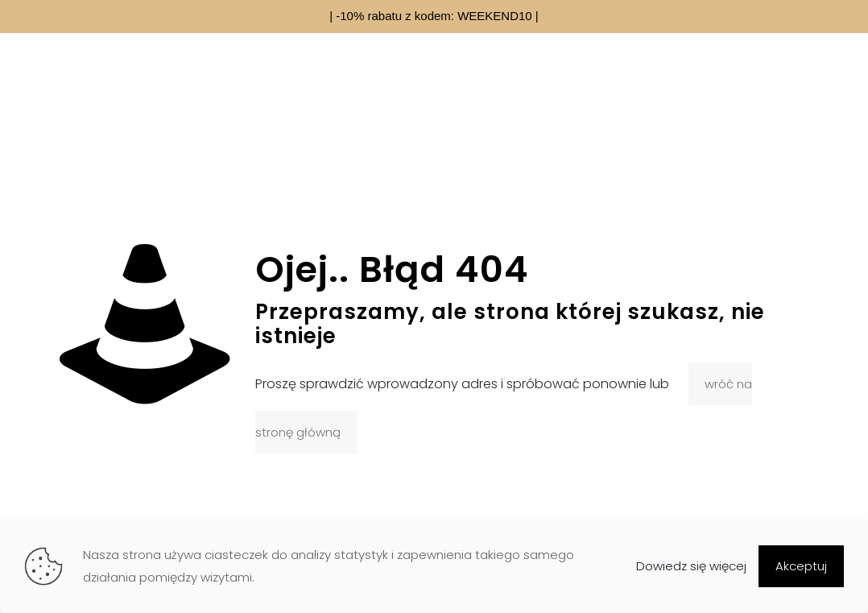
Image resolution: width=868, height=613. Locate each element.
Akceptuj (801, 566)
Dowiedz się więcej (691, 566)
